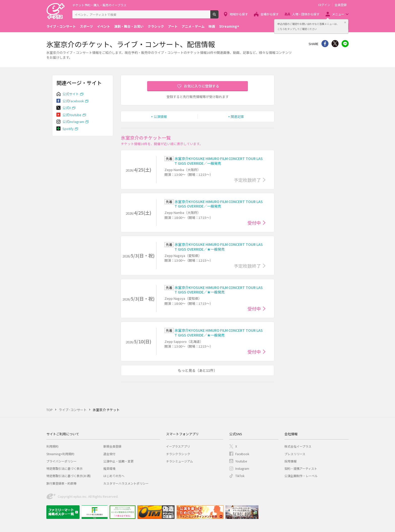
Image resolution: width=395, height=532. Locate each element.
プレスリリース (295, 454)
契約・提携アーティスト (301, 468)
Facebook (242, 454)
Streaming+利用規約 (60, 454)
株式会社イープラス (298, 446)
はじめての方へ (114, 476)
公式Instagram (73, 122)
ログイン (324, 5)
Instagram (242, 468)
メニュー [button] (338, 14)
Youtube (241, 461)
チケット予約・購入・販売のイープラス (99, 5)
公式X (67, 108)
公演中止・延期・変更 (118, 461)
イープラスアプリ (178, 446)
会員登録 (341, 5)
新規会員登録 (112, 446)
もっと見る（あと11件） (197, 370)
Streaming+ (229, 26)
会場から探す (270, 14)
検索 (218, 16)
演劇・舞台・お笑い (129, 26)
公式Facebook (73, 101)
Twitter (335, 44)
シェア (325, 44)
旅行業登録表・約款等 (61, 483)
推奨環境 (109, 468)
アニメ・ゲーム (193, 26)
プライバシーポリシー (61, 461)
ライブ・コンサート (61, 26)
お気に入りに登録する (202, 86)
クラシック (156, 26)
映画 (212, 26)
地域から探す (239, 14)
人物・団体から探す (306, 14)
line (345, 44)
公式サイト (71, 94)
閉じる (345, 22)
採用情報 (290, 461)
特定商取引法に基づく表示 (64, 468)
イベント (104, 26)
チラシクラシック (178, 454)
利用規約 (52, 446)
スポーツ (86, 26)
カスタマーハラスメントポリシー (126, 483)
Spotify (68, 129)
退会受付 (109, 454)
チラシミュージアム (179, 461)
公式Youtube (72, 115)
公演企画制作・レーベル (301, 476)
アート (173, 26)
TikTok (240, 476)
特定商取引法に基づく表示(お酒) (69, 476)
